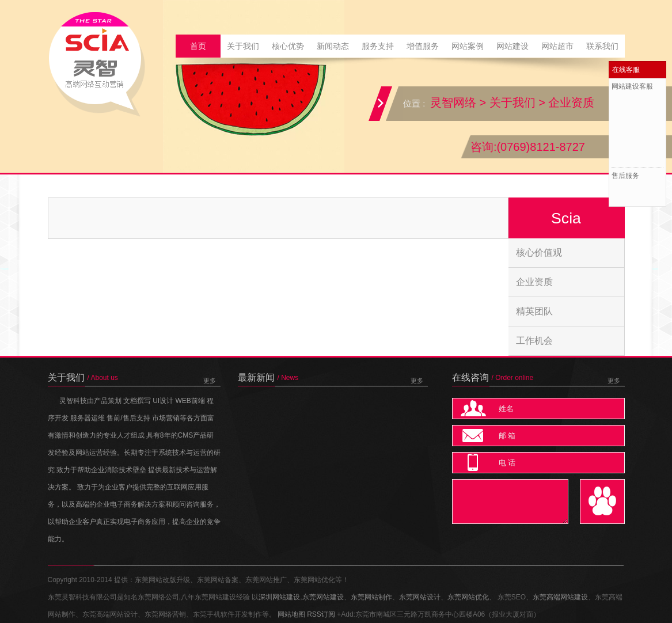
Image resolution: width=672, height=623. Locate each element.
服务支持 (378, 46)
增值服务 (423, 46)
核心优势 (288, 46)
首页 (198, 46)
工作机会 (534, 341)
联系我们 (602, 46)
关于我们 (243, 46)
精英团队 (534, 311)
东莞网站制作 (371, 597)
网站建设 (512, 46)
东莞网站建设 (323, 597)
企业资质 (571, 102)
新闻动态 (333, 46)
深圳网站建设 (279, 597)
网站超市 (557, 46)
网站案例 (468, 46)
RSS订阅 (321, 614)
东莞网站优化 (468, 597)
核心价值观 (539, 252)
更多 (210, 381)
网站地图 (291, 614)
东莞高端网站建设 (560, 597)
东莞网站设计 (420, 597)
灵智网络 (453, 102)
